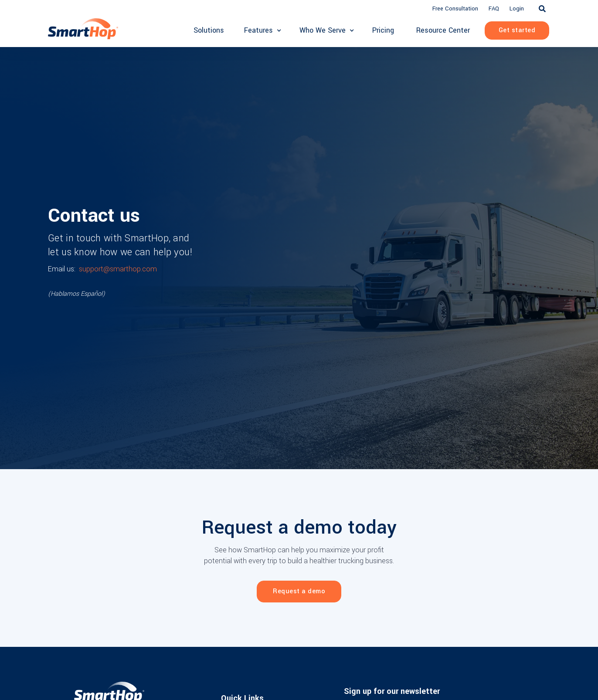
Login (517, 8)
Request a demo (299, 591)
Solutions (209, 30)
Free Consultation (455, 8)
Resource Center (443, 30)
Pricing (383, 30)
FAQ (494, 8)
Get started (517, 30)
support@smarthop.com (118, 269)
